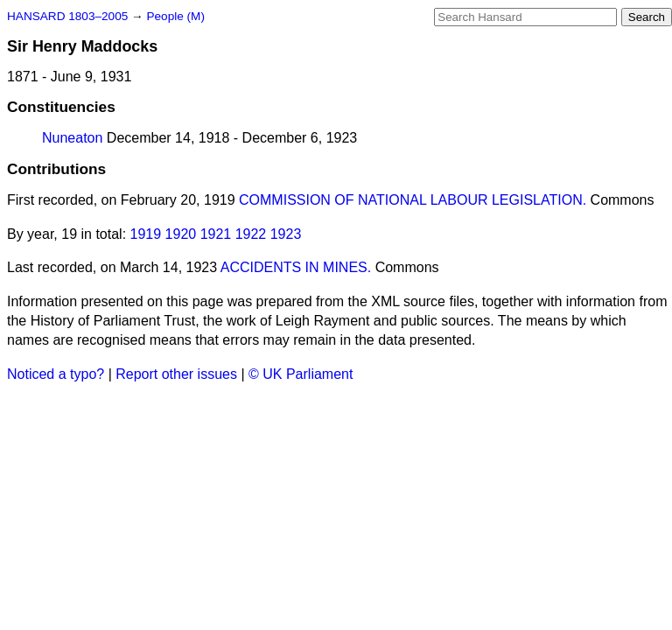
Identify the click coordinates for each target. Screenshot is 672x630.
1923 (286, 234)
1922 (251, 234)
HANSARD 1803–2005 (67, 16)
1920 (181, 234)
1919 (146, 234)
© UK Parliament (301, 374)
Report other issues (176, 374)
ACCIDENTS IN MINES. (296, 267)
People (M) (175, 16)
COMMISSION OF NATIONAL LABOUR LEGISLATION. (413, 200)
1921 (216, 234)
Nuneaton (72, 138)
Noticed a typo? (56, 374)
